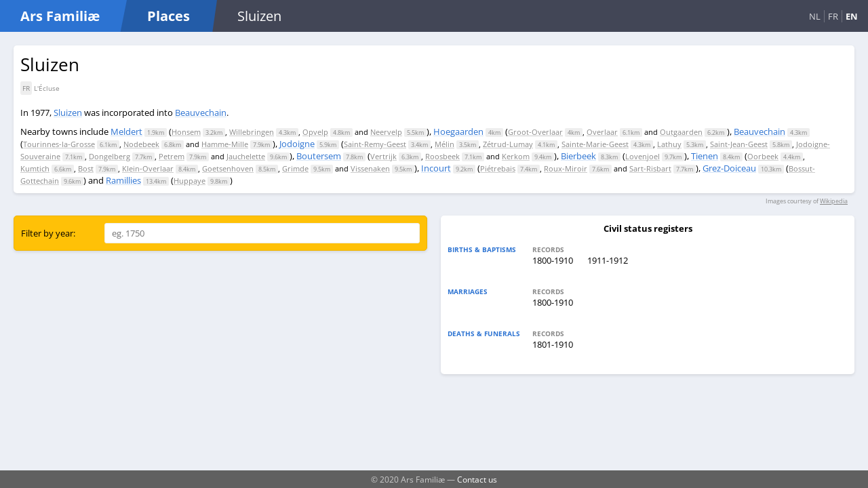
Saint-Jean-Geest (739, 144)
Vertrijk (383, 156)
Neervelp (386, 132)
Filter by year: (48, 233)
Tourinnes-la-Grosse (59, 144)
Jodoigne (297, 144)
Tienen (705, 156)
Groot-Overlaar (535, 132)
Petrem (172, 156)
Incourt (436, 168)
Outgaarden (681, 132)
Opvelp (315, 132)
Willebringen (252, 132)
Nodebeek (141, 144)
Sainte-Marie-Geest (595, 144)
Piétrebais (498, 168)
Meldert (126, 131)
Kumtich (35, 168)
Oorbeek (763, 156)
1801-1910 (553, 344)
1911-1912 (608, 260)
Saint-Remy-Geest (375, 144)
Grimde (295, 168)
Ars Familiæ (60, 16)
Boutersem (319, 156)
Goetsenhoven (228, 168)
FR (833, 16)
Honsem (186, 132)
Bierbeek (578, 156)
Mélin (445, 144)
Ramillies (123, 180)
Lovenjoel (643, 156)
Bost (86, 168)
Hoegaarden (458, 131)
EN (852, 16)
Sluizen (68, 113)
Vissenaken (370, 168)
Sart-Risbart (650, 168)
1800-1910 (553, 260)
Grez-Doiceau (729, 168)
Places (169, 16)
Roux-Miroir (566, 168)
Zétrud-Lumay (508, 144)
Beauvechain (201, 113)
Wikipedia (834, 201)
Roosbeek (442, 156)
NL (815, 16)
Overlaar (602, 132)
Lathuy (669, 144)
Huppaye (190, 181)
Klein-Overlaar (148, 168)
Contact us (477, 479)
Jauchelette (246, 156)
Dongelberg (110, 156)
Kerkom (516, 156)
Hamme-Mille (225, 144)
